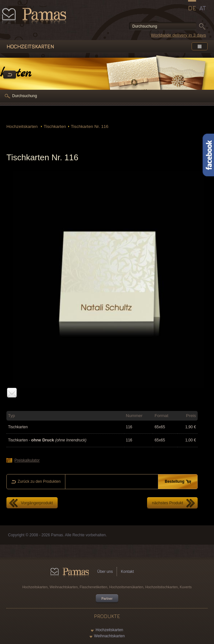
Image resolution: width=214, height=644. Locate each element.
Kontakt (127, 572)
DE (192, 8)
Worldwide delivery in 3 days (178, 35)
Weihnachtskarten (110, 636)
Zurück (10, 75)
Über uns (105, 572)
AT (203, 8)
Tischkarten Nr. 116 (90, 126)
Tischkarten (55, 126)
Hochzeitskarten (23, 126)
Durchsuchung (25, 96)
